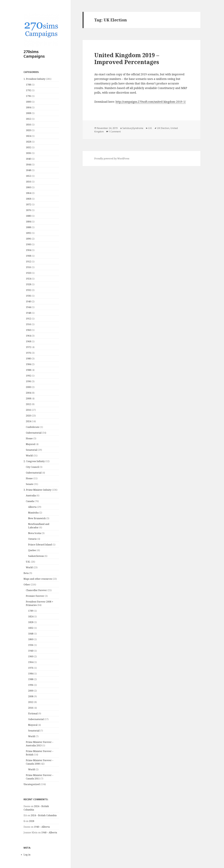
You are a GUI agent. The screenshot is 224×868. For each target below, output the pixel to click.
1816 (28, 125)
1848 (28, 170)
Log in (27, 855)
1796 (28, 96)
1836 (28, 153)
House (29, 438)
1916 (28, 267)
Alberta (32, 507)
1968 (28, 341)
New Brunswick (37, 518)
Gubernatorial (34, 433)
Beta (26, 573)
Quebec (32, 550)
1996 (28, 381)
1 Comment (115, 132)
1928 (28, 284)
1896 (28, 239)
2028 (32, 821)
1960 (28, 330)
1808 (28, 113)
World (29, 456)
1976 (28, 353)
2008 (28, 398)
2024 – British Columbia (44, 815)
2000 (28, 387)
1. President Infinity (34, 79)
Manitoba (33, 513)
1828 (28, 142)
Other (27, 585)
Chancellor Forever (36, 590)
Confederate (33, 427)
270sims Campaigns (34, 54)
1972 (28, 347)
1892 (28, 233)
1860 (28, 187)
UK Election (163, 128)
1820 (28, 130)
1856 (28, 182)
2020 (28, 416)
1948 (28, 313)
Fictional (33, 713)
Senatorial (31, 450)
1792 (28, 90)
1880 (28, 216)
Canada (30, 501)
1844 (28, 164)
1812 (28, 119)
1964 (28, 336)
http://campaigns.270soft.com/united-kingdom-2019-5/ (151, 102)
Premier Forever (35, 596)
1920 (28, 273)
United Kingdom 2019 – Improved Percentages (127, 58)
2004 (28, 393)
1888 (28, 227)
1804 (28, 107)
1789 (31, 611)
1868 (28, 199)
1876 (28, 210)
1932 (28, 290)
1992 (28, 376)
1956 (28, 324)
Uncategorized (32, 784)
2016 (28, 410)
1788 (28, 85)
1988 (28, 370)
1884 (28, 222)
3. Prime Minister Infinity (37, 490)
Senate (30, 484)
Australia (31, 495)
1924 (28, 279)
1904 (28, 250)
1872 (28, 204)
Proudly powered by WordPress (112, 159)
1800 (28, 102)
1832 (28, 147)
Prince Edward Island (40, 545)
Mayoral (30, 444)
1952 (28, 319)
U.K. (28, 562)
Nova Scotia (35, 533)
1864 (28, 193)
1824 (28, 136)
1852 (28, 176)
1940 (28, 301)
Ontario (32, 539)
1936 (28, 296)
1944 (28, 307)
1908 (28, 256)
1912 (28, 262)
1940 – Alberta (42, 827)
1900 (28, 244)
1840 (28, 159)
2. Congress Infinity (34, 461)
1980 (28, 359)
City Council (32, 467)
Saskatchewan (36, 556)
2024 (28, 421)
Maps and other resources (38, 579)
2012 (28, 404)
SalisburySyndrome (133, 128)
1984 (28, 364)
